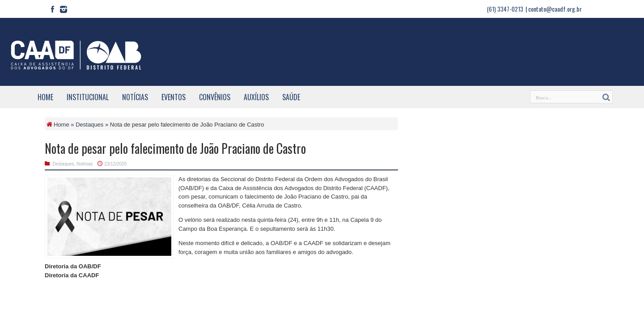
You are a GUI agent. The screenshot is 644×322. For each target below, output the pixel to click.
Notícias (135, 97)
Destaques (89, 125)
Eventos (174, 97)
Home (45, 97)
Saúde (291, 97)
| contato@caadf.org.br (554, 9)
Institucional (88, 97)
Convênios (215, 97)
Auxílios (256, 97)
